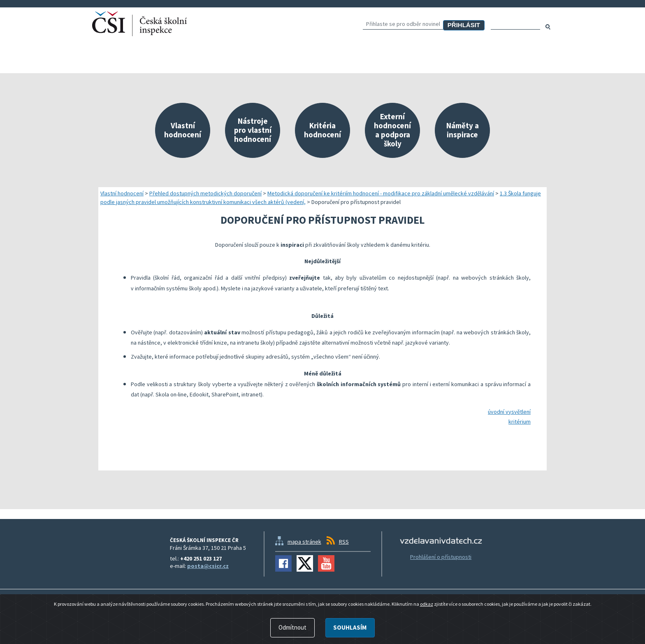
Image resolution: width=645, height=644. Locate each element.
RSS (344, 542)
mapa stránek (304, 542)
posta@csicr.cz (208, 566)
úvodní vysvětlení (509, 412)
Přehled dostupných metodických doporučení (205, 193)
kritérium (520, 422)
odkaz (427, 634)
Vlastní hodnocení (122, 193)
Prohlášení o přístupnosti (441, 557)
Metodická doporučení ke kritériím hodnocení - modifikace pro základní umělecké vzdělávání (381, 193)
